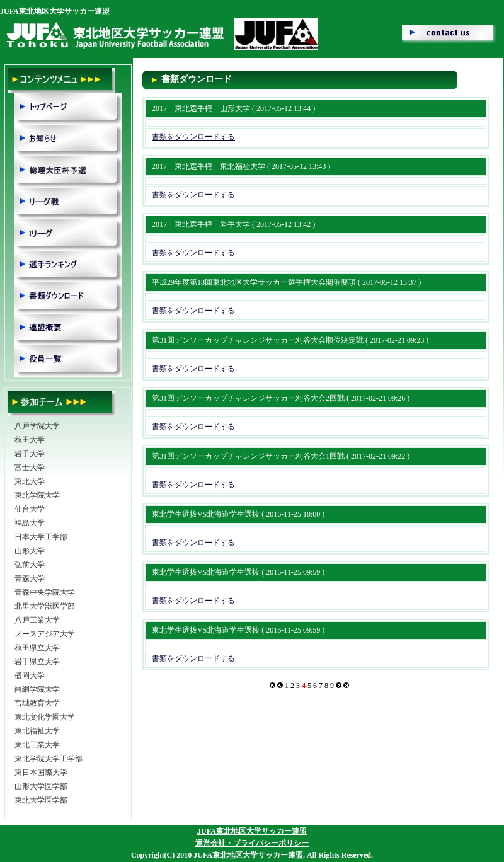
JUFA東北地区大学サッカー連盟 (252, 831)
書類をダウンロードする (193, 137)
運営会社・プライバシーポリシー (252, 843)
